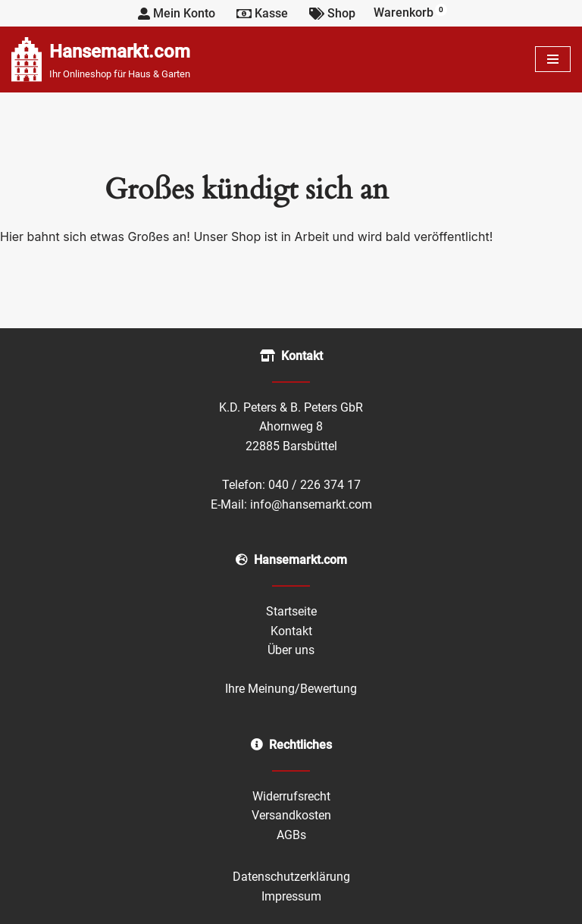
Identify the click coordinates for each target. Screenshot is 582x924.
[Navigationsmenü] (553, 59)
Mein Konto (177, 13)
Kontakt (291, 631)
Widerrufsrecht (291, 796)
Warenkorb (410, 12)
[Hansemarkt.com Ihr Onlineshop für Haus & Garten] (101, 60)
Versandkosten (291, 815)
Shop (332, 13)
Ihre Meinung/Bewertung (291, 689)
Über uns (291, 650)
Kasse (262, 13)
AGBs (291, 835)
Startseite (291, 611)
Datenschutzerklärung (291, 877)
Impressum (291, 896)
